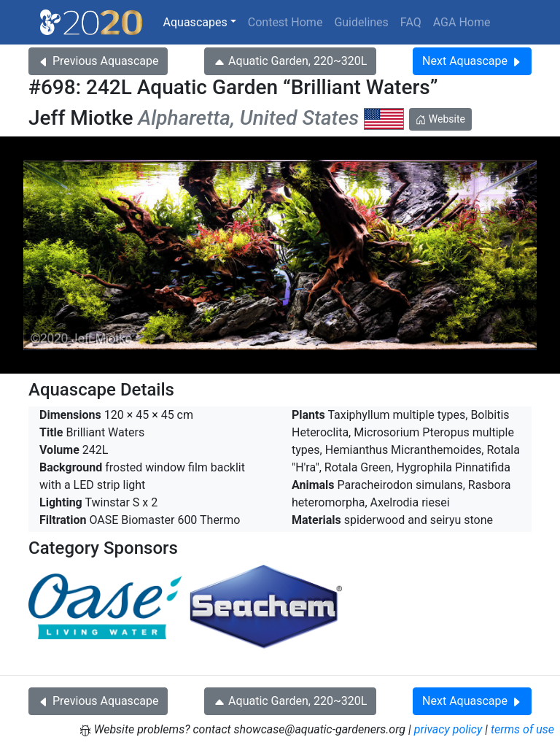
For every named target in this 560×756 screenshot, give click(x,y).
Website (440, 119)
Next (472, 61)
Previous (98, 61)
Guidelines (361, 22)
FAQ (411, 22)
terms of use (522, 729)
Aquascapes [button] (195, 22)
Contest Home (285, 22)
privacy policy (448, 729)
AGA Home (462, 22)
